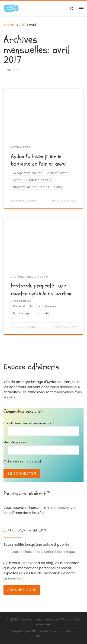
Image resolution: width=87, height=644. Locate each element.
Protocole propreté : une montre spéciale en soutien (41, 290)
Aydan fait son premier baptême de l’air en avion (39, 160)
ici (42, 508)
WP (34, 631)
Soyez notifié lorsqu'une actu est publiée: (41, 549)
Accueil (10, 25)
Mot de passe (15, 442)
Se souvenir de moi (22, 462)
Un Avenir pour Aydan (38, 619)
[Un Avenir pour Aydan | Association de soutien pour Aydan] (11, 8)
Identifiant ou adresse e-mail (29, 423)
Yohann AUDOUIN (26, 201)
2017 (22, 25)
